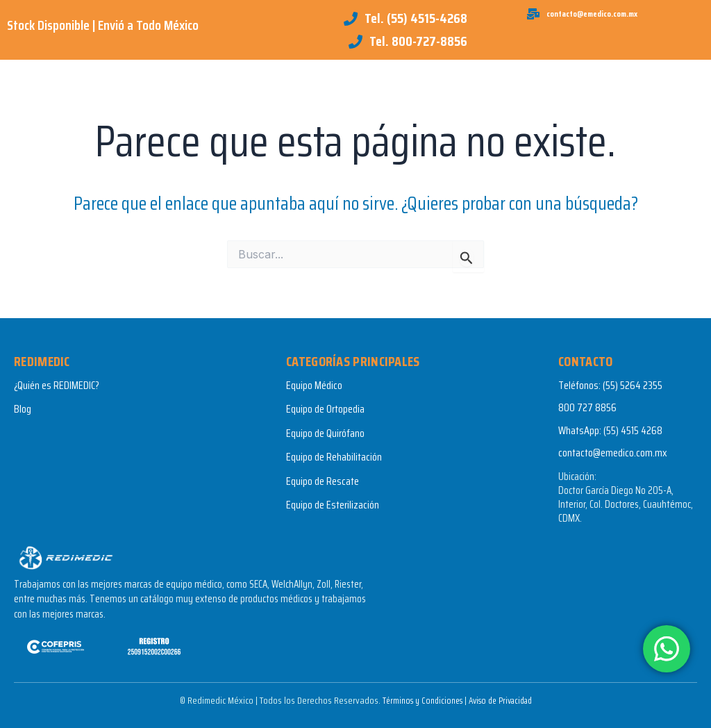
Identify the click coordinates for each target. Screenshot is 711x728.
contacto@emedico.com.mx (613, 453)
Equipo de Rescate (323, 481)
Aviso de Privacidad (504, 700)
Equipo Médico (314, 385)
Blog (23, 409)
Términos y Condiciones (417, 700)
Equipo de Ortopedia (325, 409)
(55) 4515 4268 (633, 430)
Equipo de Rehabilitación (334, 457)
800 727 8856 (587, 407)
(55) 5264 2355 (633, 385)
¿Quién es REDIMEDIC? (57, 385)
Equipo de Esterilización (333, 505)
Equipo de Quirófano (325, 433)
